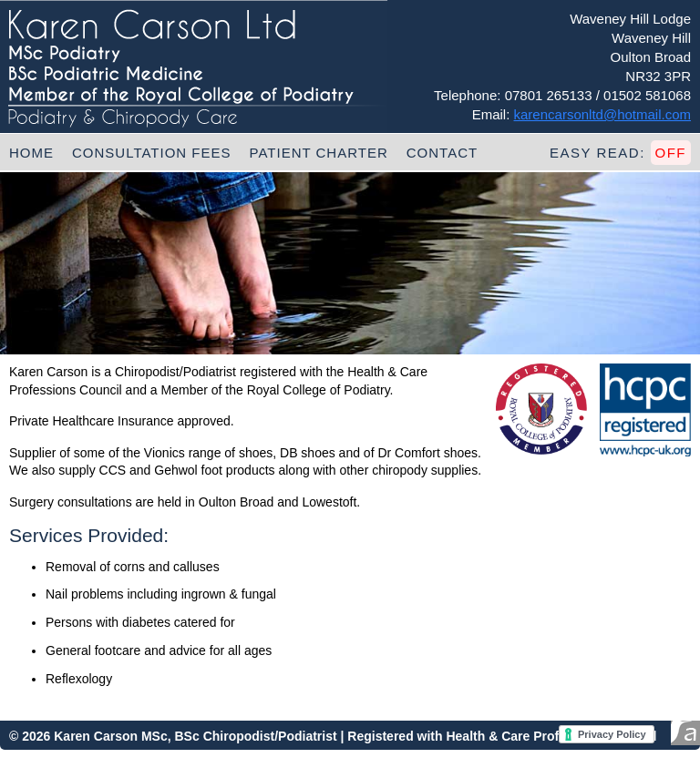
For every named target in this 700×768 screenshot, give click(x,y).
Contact (442, 153)
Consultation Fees (152, 153)
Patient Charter (319, 153)
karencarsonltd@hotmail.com (602, 114)
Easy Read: (620, 153)
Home (31, 153)
